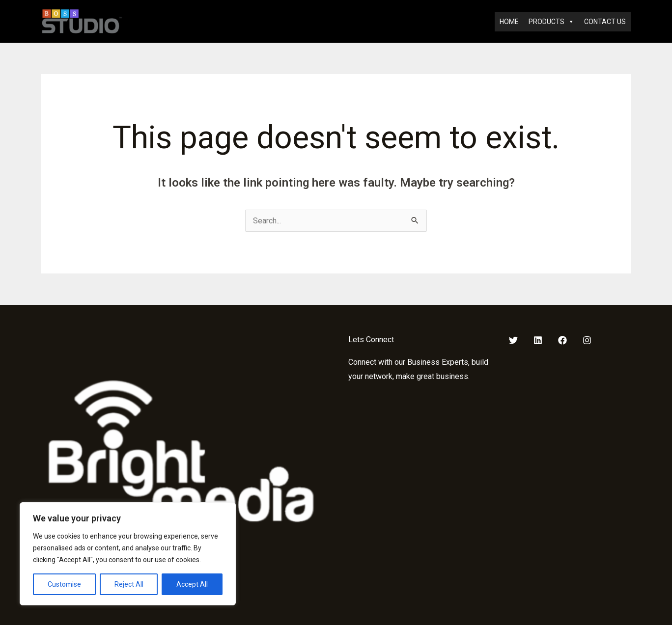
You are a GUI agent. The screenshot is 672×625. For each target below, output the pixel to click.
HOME (509, 22)
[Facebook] (562, 340)
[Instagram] (587, 340)
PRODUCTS (551, 22)
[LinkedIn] (538, 340)
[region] (128, 554)
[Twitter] (513, 340)
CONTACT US (605, 22)
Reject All (129, 584)
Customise (64, 584)
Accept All (192, 584)
